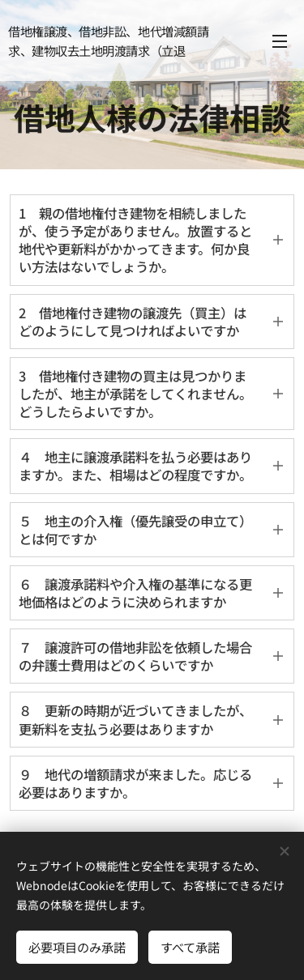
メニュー (280, 41)
